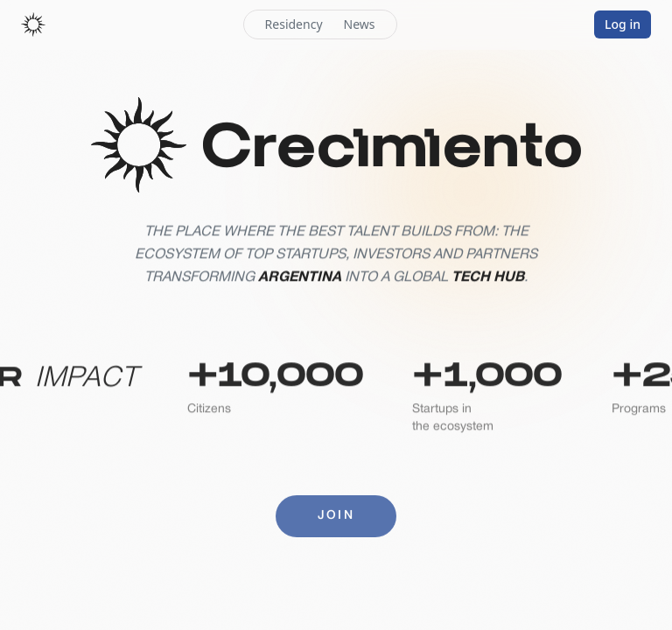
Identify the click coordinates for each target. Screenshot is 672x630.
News (360, 24)
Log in (623, 24)
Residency (294, 24)
